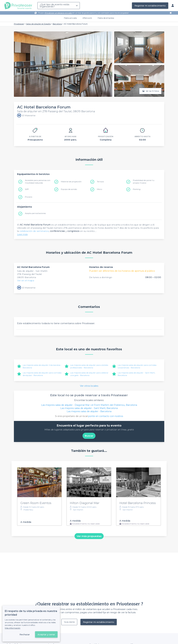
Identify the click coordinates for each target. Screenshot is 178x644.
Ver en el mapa (26, 280)
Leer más (22, 234)
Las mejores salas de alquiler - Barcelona (89, 411)
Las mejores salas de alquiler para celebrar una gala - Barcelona (89, 374)
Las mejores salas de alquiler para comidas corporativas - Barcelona (137, 366)
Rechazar (25, 634)
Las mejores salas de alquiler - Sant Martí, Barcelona (89, 408)
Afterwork (87, 18)
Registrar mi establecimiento (150, 6)
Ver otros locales (89, 386)
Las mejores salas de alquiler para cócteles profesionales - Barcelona (89, 366)
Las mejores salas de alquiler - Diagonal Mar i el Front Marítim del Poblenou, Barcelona (89, 405)
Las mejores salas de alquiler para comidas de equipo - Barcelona (42, 374)
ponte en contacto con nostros (106, 416)
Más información (13, 628)
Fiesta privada (70, 18)
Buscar (89, 436)
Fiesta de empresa (106, 18)
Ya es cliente (69, 622)
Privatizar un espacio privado (58, 13)
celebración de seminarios (34, 231)
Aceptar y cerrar (46, 634)
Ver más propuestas (89, 536)
